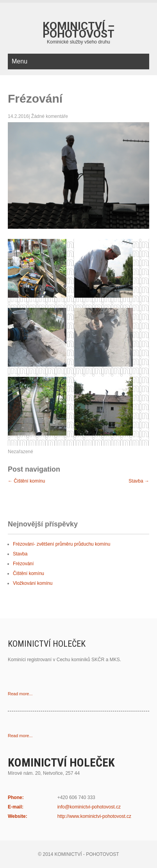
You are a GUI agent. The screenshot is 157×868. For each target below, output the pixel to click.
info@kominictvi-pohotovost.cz (89, 807)
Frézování (23, 564)
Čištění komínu (26, 481)
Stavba (139, 481)
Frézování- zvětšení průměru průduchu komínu (62, 544)
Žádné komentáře (50, 116)
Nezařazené (21, 452)
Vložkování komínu (33, 583)
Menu (20, 61)
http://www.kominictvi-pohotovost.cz (94, 816)
